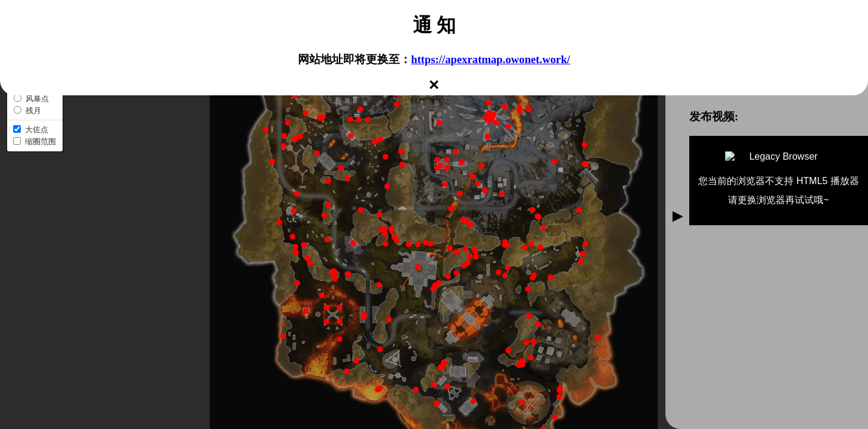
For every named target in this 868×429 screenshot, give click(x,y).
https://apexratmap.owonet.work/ (491, 59)
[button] (385, 229)
